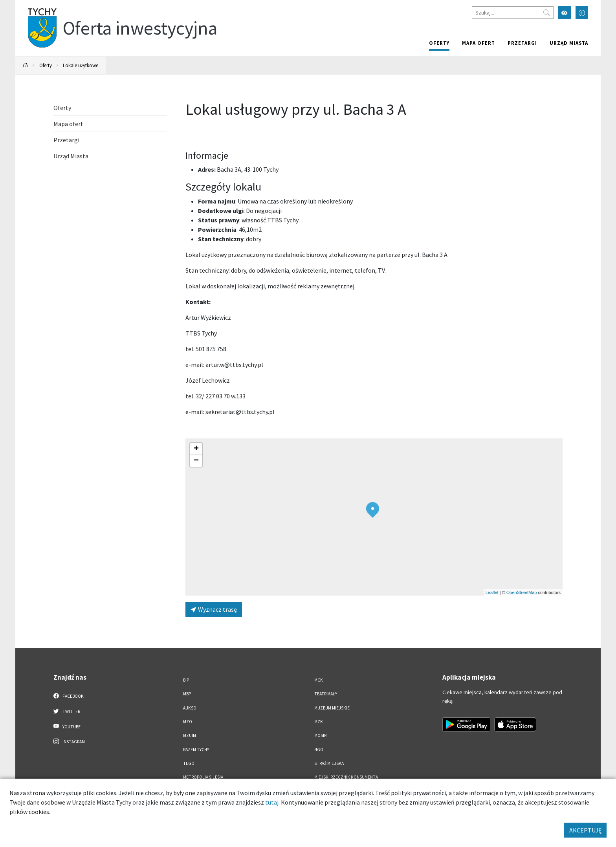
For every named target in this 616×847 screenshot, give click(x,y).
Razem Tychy (196, 750)
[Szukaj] (513, 13)
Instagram (69, 741)
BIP (186, 680)
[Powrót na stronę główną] (26, 65)
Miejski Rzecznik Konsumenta (346, 777)
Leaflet (492, 592)
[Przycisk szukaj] (546, 13)
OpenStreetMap (522, 592)
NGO (319, 750)
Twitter (67, 711)
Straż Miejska (329, 763)
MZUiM (190, 735)
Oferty (439, 43)
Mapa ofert (478, 43)
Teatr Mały (326, 694)
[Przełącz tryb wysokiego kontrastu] (565, 13)
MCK (319, 680)
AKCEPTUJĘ (585, 830)
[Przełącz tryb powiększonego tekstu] (582, 13)
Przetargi (522, 43)
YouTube (67, 726)
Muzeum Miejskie (332, 708)
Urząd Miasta (569, 43)
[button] (373, 510)
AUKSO (190, 708)
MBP (187, 694)
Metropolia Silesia (203, 777)
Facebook (69, 696)
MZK (319, 722)
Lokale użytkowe (81, 65)
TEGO (189, 763)
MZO (188, 722)
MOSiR (320, 735)
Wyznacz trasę (214, 609)
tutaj (272, 802)
